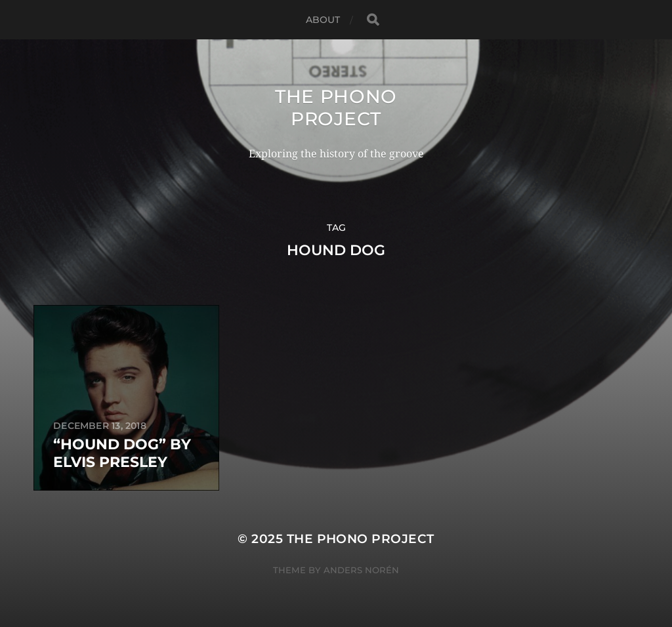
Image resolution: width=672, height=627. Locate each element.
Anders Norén (361, 570)
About (323, 20)
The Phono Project (336, 108)
